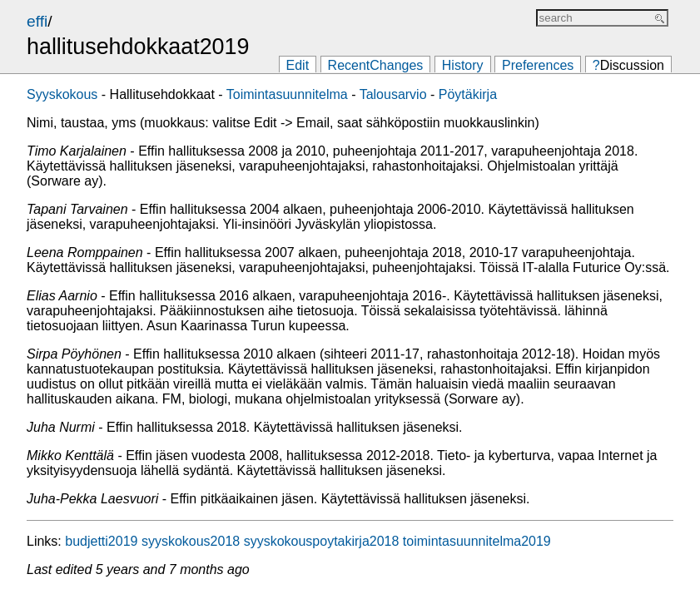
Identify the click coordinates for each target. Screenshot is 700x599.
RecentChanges (376, 65)
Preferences (538, 65)
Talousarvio (393, 94)
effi (37, 21)
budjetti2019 (101, 541)
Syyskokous (62, 94)
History (463, 65)
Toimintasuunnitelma (287, 94)
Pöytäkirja (468, 94)
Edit (298, 65)
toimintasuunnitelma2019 (477, 541)
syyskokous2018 (191, 541)
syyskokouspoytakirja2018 (322, 541)
